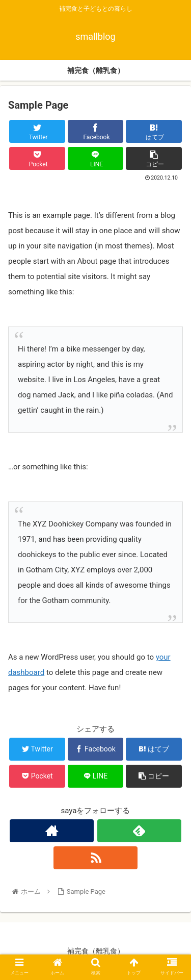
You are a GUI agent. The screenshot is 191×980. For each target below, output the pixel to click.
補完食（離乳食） (96, 951)
